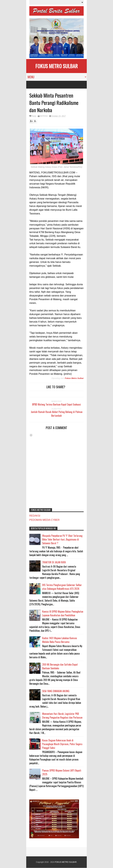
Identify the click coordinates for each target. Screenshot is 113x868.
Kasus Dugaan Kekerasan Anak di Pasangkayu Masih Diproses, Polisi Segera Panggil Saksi (62, 744)
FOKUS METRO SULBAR (57, 66)
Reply (34, 116)
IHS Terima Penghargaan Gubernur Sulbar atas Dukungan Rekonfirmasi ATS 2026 (62, 587)
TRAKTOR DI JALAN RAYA (54, 562)
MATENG (44, 116)
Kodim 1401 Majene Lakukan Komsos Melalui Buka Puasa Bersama (60, 640)
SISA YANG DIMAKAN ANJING (56, 691)
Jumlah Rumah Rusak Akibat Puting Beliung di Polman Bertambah (57, 414)
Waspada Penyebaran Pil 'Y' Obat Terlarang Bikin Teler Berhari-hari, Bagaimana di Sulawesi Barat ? (62, 539)
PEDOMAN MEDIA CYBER (44, 520)
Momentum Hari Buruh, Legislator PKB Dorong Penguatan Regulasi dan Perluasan (62, 716)
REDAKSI (35, 516)
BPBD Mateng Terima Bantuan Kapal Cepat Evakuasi (56, 404)
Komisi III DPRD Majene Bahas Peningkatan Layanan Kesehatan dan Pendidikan (63, 613)
